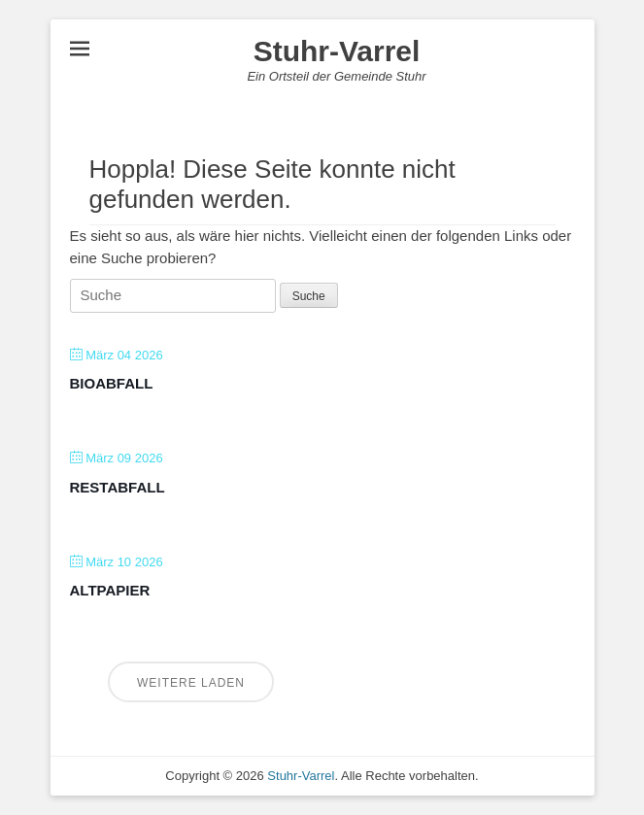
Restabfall (118, 487)
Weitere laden (191, 683)
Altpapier (110, 590)
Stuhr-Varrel (337, 51)
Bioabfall (112, 383)
